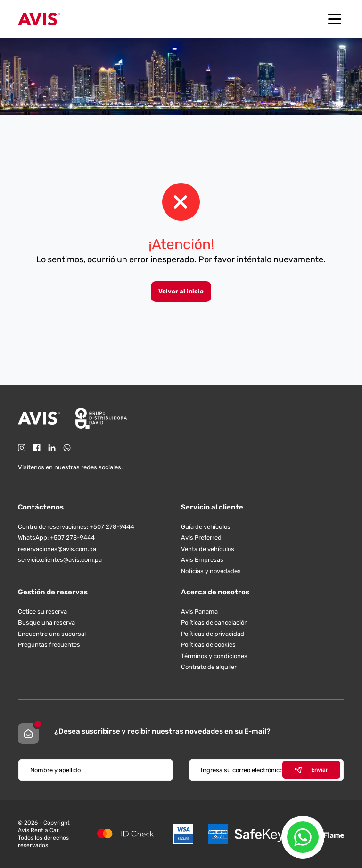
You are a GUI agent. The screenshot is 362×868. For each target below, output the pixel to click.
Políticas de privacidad (213, 634)
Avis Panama (199, 612)
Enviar (311, 770)
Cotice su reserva (42, 612)
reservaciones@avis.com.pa (57, 549)
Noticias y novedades (211, 571)
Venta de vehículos (208, 549)
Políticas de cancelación (214, 622)
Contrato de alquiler (209, 667)
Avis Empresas (202, 560)
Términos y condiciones (214, 656)
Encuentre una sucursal (52, 634)
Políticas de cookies (208, 645)
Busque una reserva (46, 622)
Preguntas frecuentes (49, 645)
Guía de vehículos (206, 527)
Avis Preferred (201, 538)
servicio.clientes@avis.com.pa (60, 560)
